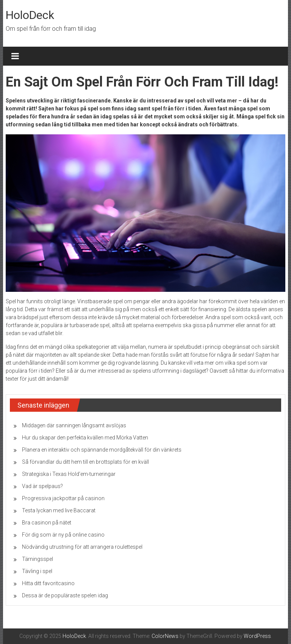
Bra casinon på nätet (47, 523)
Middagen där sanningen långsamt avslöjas (74, 425)
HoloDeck (30, 15)
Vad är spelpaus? (42, 486)
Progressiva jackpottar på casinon (63, 498)
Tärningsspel (38, 559)
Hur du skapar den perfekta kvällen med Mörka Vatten (85, 438)
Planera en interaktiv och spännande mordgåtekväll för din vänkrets (102, 450)
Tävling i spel (37, 571)
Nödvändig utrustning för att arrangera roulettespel (82, 547)
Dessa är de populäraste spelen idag (65, 595)
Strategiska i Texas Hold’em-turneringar (69, 474)
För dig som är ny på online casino (63, 535)
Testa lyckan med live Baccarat (59, 510)
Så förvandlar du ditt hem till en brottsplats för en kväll (85, 462)
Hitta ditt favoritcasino (48, 583)
